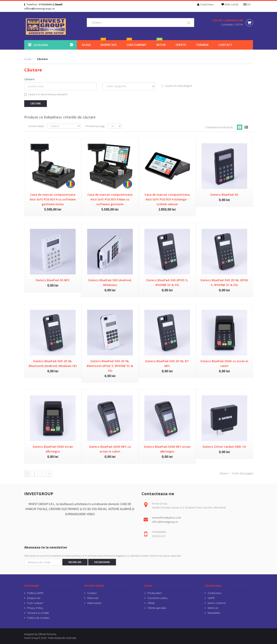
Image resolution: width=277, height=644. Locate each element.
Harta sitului (94, 603)
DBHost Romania (47, 634)
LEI (248, 4)
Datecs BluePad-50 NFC (53, 280)
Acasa (28, 59)
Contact (92, 593)
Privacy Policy (35, 608)
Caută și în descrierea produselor (46, 94)
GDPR (211, 598)
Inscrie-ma (75, 562)
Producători (155, 593)
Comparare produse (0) (219, 127)
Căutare (42, 59)
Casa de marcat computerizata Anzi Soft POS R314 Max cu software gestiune (110, 199)
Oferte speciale (157, 608)
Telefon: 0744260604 (39, 4)
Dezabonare (102, 562)
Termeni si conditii (38, 613)
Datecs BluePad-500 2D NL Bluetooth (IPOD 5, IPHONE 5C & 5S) (110, 366)
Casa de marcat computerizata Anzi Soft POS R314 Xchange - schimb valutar (167, 199)
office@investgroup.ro (40, 9)
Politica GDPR (35, 593)
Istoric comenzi (217, 603)
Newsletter (214, 613)
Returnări (93, 598)
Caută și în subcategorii (177, 86)
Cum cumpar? (35, 603)
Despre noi (34, 598)
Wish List (213, 608)
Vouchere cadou (158, 598)
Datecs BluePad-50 (224, 194)
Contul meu (215, 593)
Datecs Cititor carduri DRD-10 (224, 447)
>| (49, 474)
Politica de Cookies (38, 618)
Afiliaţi (151, 603)
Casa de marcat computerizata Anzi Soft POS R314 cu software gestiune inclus (53, 199)
